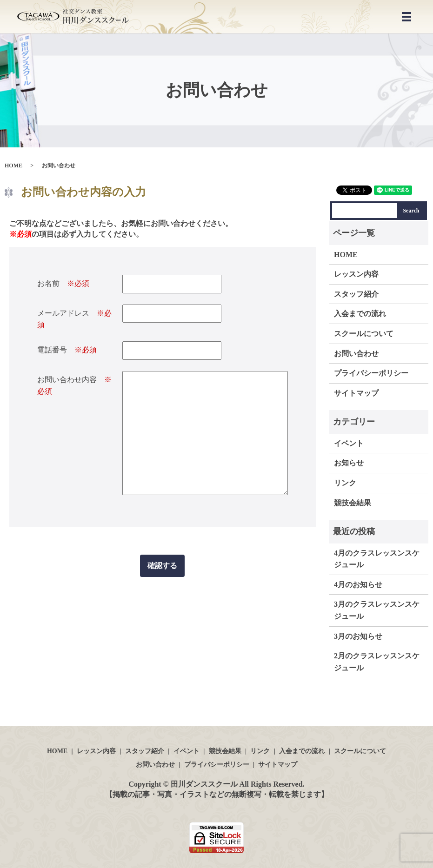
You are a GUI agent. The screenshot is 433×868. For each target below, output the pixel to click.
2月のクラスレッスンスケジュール (377, 662)
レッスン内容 (356, 274)
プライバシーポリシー (371, 373)
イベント (349, 443)
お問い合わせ (356, 354)
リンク (345, 483)
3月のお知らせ (358, 636)
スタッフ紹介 (356, 294)
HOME (13, 166)
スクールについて (364, 334)
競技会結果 (353, 503)
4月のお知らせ (358, 585)
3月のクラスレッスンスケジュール (377, 610)
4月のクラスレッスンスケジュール (377, 559)
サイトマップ (356, 393)
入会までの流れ (360, 314)
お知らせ (349, 463)
